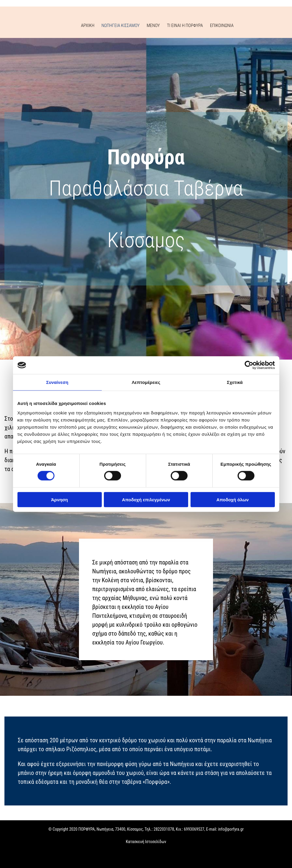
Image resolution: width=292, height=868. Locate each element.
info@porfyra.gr (231, 829)
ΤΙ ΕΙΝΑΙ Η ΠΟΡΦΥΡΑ (185, 25)
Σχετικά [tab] (235, 382)
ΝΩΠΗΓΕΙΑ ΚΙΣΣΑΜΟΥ (121, 25)
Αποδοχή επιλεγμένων (146, 499)
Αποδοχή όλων (232, 499)
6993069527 (194, 829)
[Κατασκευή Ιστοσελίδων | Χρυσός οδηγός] (9, 859)
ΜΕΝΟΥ (153, 25)
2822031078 (164, 829)
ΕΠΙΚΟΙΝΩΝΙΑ (222, 25)
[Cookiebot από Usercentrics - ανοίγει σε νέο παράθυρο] (249, 365)
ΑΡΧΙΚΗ (88, 25)
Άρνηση (59, 499)
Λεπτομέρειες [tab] (146, 382)
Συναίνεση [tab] (57, 382)
